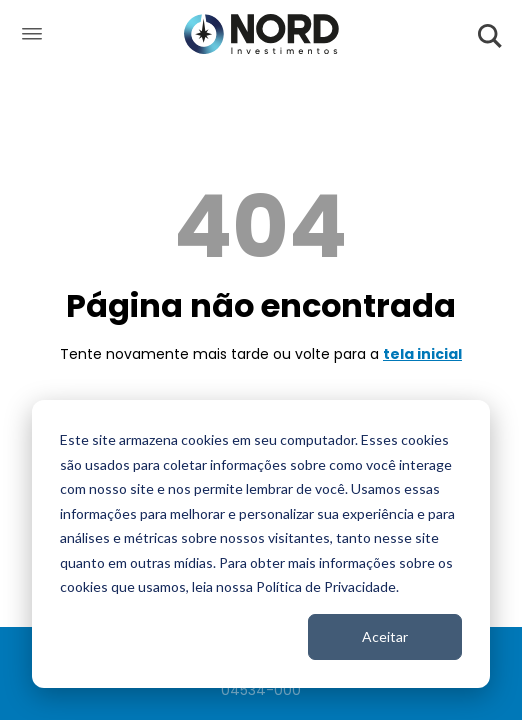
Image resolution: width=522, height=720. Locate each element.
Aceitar (385, 636)
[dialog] (261, 544)
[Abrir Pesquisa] (490, 35)
